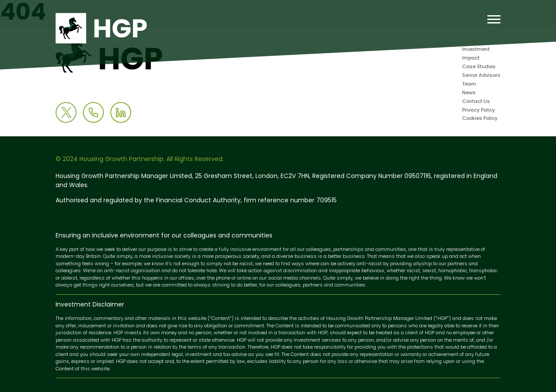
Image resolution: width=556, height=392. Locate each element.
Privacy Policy (478, 110)
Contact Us (476, 102)
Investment (476, 50)
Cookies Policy (480, 119)
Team (469, 84)
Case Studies (479, 67)
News (469, 93)
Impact (471, 58)
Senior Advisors (481, 76)
